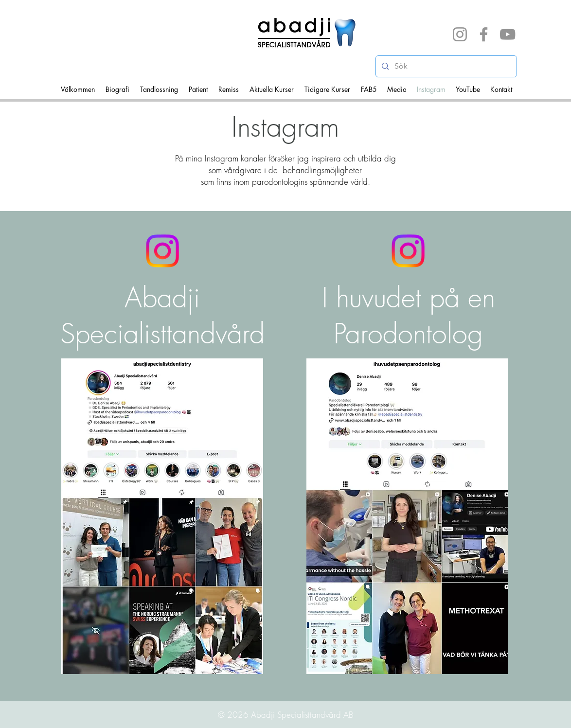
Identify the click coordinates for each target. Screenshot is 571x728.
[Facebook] (484, 34)
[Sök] (445, 66)
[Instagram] (460, 34)
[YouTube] (508, 34)
